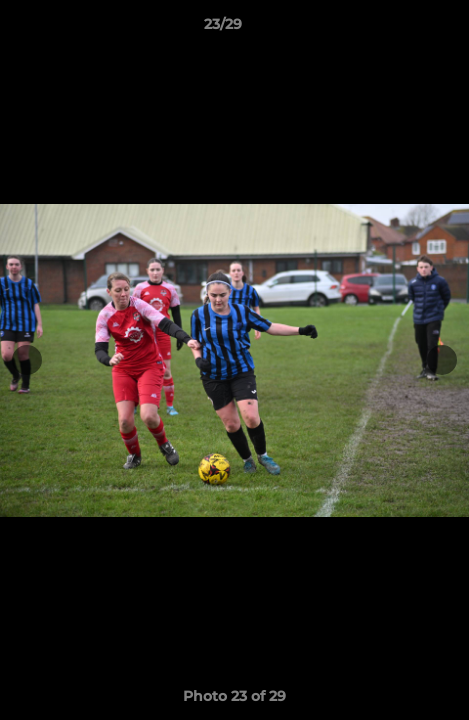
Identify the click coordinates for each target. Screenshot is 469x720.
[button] (397, 29)
